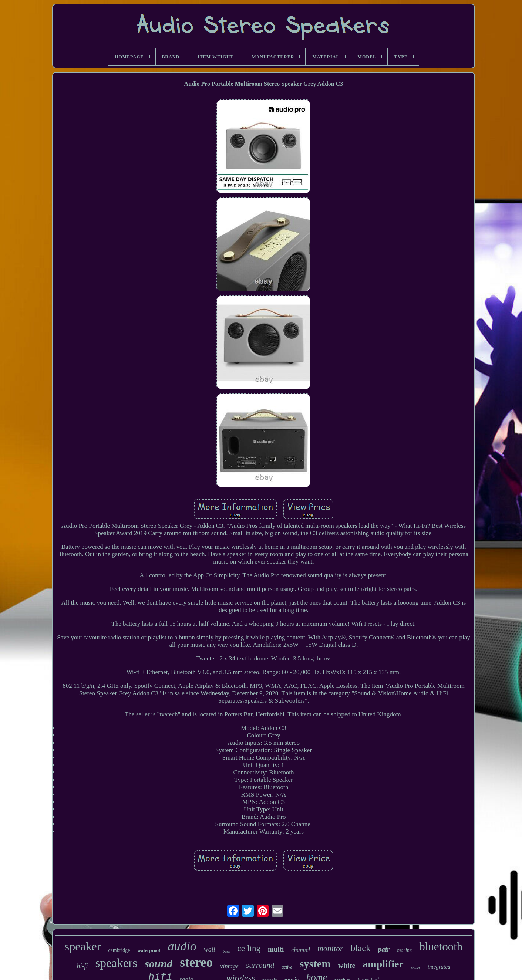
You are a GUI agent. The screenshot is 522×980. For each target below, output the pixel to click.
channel (301, 950)
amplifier (383, 964)
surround (260, 965)
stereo (196, 962)
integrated (439, 967)
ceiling (249, 948)
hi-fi (82, 966)
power (416, 968)
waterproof (149, 950)
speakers (117, 963)
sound (159, 964)
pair (384, 949)
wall (210, 949)
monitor (330, 948)
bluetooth (441, 947)
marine (404, 950)
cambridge (119, 950)
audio (182, 946)
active (287, 967)
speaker (83, 946)
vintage (229, 966)
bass (226, 951)
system (315, 964)
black (361, 948)
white (347, 966)
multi (276, 949)
